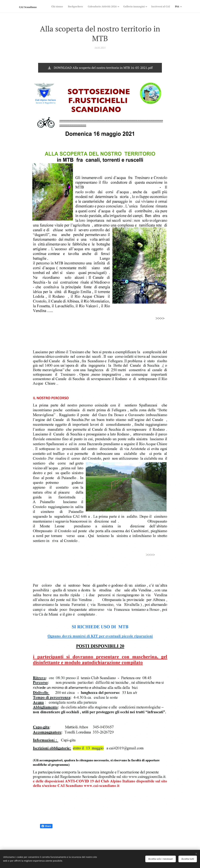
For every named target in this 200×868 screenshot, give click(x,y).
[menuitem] (75, 6)
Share (46, 826)
